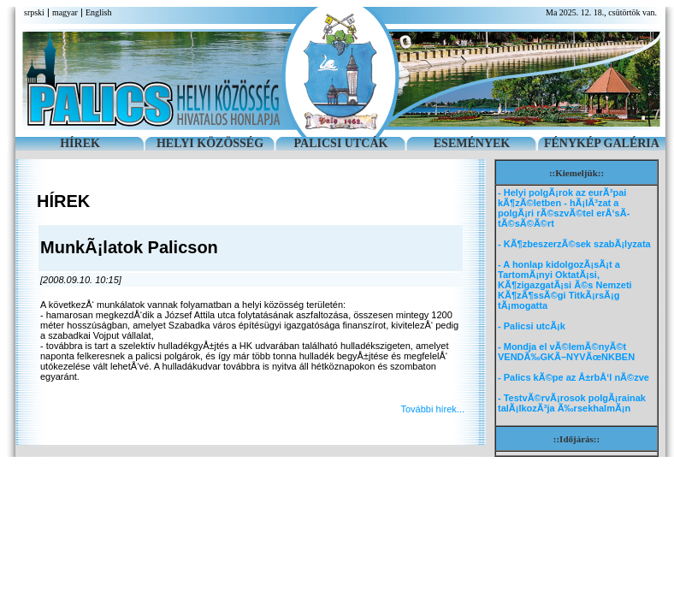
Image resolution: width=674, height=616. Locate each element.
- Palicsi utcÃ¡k (532, 326)
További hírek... (432, 409)
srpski (34, 12)
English (99, 12)
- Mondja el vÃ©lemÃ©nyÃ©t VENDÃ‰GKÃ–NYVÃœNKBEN (566, 352)
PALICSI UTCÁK (341, 143)
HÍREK (80, 143)
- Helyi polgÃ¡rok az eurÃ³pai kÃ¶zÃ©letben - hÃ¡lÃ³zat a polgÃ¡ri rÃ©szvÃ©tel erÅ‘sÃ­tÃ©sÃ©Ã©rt (564, 208)
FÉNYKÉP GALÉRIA (602, 143)
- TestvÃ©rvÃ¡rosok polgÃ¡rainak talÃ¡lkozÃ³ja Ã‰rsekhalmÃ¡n (572, 403)
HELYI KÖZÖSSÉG (210, 143)
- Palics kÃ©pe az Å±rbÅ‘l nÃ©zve (573, 377)
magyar (65, 12)
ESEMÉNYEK (472, 143)
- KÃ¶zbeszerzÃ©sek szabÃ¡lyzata (574, 244)
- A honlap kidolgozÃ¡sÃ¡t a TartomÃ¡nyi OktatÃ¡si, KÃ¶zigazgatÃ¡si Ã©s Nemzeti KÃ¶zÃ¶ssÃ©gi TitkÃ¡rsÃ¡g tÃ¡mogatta (565, 285)
